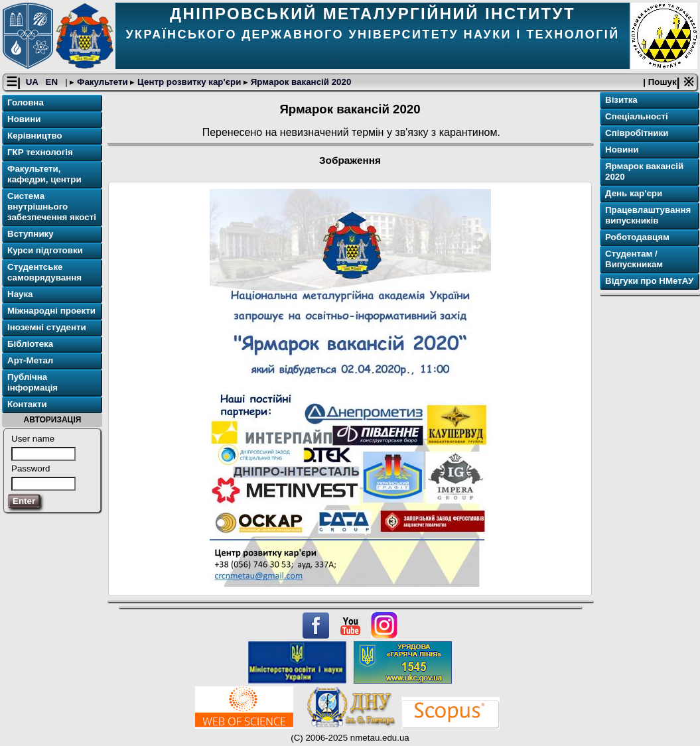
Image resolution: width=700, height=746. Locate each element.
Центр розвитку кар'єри (189, 82)
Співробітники (637, 133)
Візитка (621, 100)
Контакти (27, 404)
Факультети (102, 82)
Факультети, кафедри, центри (44, 174)
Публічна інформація (33, 382)
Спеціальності (637, 116)
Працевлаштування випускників (648, 215)
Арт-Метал (30, 360)
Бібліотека (30, 344)
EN (53, 82)
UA (33, 82)
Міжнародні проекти (51, 311)
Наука (20, 294)
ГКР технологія (40, 152)
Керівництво (35, 136)
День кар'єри (634, 193)
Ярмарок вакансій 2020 (300, 82)
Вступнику (31, 234)
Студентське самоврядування (44, 272)
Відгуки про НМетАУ (649, 281)
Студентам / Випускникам (634, 259)
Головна (26, 102)
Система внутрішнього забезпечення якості (52, 207)
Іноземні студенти (47, 327)
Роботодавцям (637, 237)
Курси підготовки (45, 250)
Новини (24, 119)
